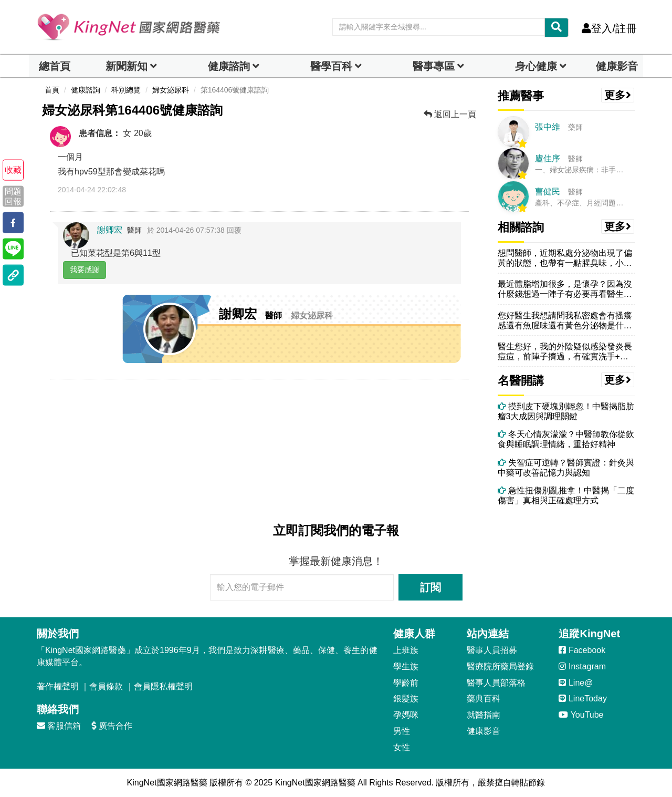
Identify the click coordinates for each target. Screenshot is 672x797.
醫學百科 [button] (331, 66)
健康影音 (617, 66)
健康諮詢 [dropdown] (229, 66)
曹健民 (548, 192)
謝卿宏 (110, 230)
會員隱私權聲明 (163, 686)
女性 (402, 747)
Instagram (582, 666)
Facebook (582, 650)
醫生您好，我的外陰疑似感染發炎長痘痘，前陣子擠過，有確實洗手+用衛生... (565, 352)
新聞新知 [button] (127, 66)
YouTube (581, 715)
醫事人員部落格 (496, 683)
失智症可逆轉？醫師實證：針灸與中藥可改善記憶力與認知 (566, 468)
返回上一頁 (450, 114)
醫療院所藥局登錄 (500, 666)
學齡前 (406, 683)
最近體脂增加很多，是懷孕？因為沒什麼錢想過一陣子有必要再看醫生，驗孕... (565, 289)
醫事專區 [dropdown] (434, 66)
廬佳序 (548, 158)
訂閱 (430, 587)
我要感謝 (85, 270)
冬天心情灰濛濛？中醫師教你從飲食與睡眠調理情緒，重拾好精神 (566, 439)
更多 (618, 95)
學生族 (406, 666)
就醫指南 (484, 715)
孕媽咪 (406, 715)
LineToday (582, 698)
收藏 (13, 170)
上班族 (406, 650)
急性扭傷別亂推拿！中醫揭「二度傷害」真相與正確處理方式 (566, 495)
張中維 (548, 127)
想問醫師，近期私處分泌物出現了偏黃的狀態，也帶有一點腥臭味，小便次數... (565, 258)
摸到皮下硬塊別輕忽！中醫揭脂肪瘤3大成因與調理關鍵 (566, 411)
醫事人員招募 (492, 650)
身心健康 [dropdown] (536, 66)
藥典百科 (484, 698)
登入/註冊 (609, 28)
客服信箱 (59, 726)
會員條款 (106, 686)
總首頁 (55, 66)
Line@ (576, 683)
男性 (402, 731)
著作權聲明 (58, 686)
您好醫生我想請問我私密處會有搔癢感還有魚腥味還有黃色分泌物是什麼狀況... (565, 321)
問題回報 (13, 196)
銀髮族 (406, 698)
